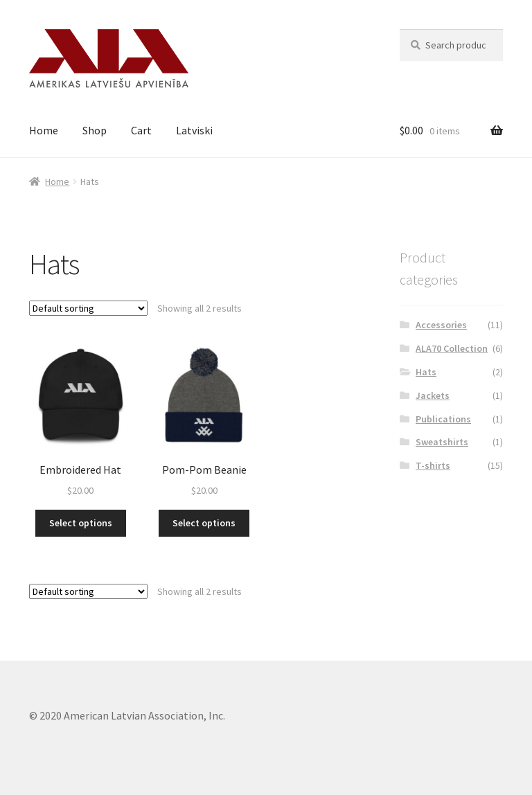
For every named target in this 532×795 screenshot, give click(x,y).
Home (44, 130)
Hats (426, 372)
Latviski (194, 130)
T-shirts (433, 465)
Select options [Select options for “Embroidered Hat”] (81, 523)
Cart (141, 130)
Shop (95, 130)
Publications (443, 419)
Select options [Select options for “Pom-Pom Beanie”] (204, 523)
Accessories (441, 325)
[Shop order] (88, 308)
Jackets (433, 395)
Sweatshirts (442, 442)
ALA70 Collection (452, 348)
